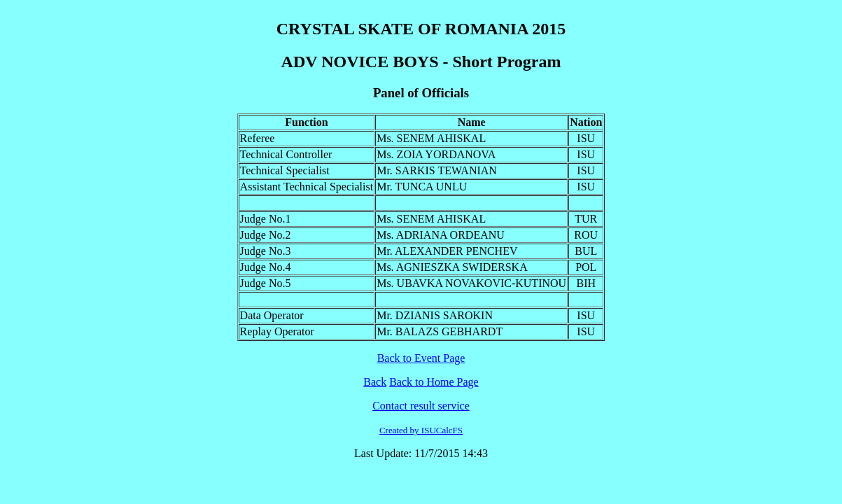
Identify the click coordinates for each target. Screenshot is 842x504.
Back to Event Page (421, 358)
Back (375, 382)
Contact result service (421, 406)
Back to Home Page (434, 382)
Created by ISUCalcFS (421, 430)
